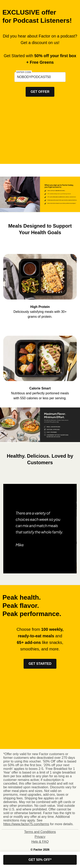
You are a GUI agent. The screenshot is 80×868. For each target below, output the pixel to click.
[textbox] (40, 77)
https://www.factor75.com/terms (26, 824)
